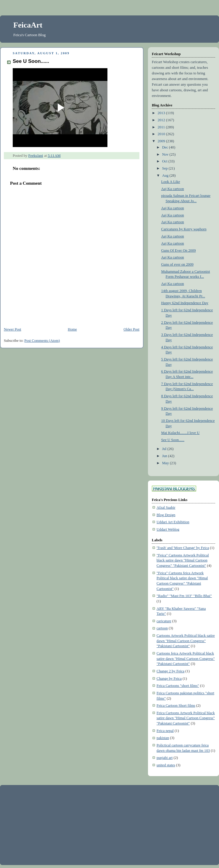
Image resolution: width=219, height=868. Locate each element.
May (166, 463)
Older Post (131, 329)
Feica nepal (165, 731)
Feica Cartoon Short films (176, 706)
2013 (162, 113)
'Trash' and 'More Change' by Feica (183, 548)
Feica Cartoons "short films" (178, 686)
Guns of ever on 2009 (177, 264)
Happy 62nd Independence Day (185, 303)
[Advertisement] (49, 824)
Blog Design (166, 515)
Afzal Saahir (166, 508)
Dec (166, 147)
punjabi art (165, 758)
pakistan (163, 738)
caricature (164, 621)
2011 (162, 127)
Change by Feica (169, 679)
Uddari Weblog (168, 529)
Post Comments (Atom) (42, 341)
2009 (162, 141)
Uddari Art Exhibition (173, 522)
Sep (165, 168)
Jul (165, 449)
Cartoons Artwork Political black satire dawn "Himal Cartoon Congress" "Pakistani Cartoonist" (186, 641)
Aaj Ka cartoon (173, 189)
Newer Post (13, 329)
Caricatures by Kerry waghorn (184, 229)
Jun (165, 456)
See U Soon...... (173, 440)
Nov (166, 154)
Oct (165, 161)
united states (166, 765)
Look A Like (171, 182)
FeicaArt (28, 25)
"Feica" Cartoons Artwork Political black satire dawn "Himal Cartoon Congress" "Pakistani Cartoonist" (183, 560)
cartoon (162, 628)
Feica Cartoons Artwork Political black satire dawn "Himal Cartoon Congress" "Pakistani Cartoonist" (186, 718)
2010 (162, 134)
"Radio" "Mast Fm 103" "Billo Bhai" (184, 596)
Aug (166, 175)
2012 (162, 120)
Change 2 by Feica (170, 671)
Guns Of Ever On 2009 (179, 250)
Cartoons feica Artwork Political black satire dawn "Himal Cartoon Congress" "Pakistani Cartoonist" (186, 659)
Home (72, 329)
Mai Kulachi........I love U (181, 433)
